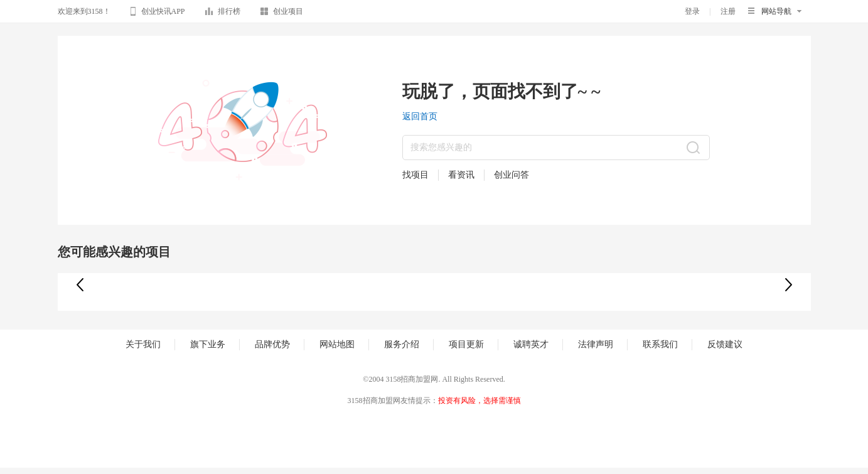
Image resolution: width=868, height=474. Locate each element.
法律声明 (596, 344)
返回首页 (420, 116)
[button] (789, 285)
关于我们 (143, 344)
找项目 (415, 175)
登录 (692, 11)
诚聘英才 (531, 344)
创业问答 (512, 175)
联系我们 (660, 344)
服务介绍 (402, 344)
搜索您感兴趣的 (441, 147)
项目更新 (466, 344)
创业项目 (282, 13)
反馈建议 (725, 344)
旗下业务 (208, 344)
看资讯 (461, 175)
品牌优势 (272, 344)
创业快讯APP (158, 13)
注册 (728, 11)
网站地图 (337, 344)
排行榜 (223, 13)
